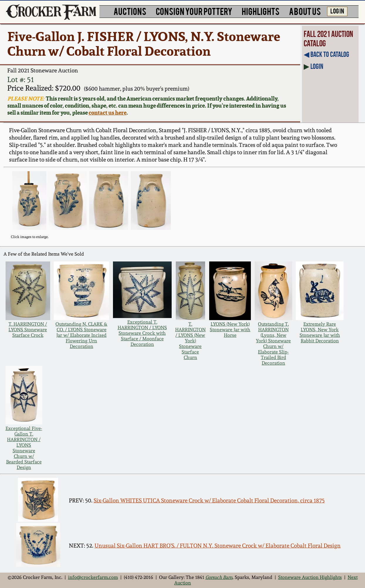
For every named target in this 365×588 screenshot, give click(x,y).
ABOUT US (305, 11)
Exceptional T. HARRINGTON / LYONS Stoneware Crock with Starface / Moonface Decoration (142, 333)
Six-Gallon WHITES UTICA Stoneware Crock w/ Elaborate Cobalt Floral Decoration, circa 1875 (209, 500)
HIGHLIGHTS (261, 11)
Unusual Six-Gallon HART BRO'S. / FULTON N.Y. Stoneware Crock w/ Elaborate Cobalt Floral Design (218, 545)
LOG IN (337, 11)
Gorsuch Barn (219, 577)
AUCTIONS (130, 11)
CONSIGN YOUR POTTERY (194, 11)
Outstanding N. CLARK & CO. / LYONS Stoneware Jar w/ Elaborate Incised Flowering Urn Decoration (81, 335)
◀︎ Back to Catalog (326, 54)
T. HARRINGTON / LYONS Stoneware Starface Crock (28, 330)
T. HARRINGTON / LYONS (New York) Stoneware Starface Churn (190, 341)
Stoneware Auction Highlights (310, 577)
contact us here (108, 113)
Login (317, 66)
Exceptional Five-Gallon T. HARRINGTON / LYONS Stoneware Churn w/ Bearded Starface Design (24, 448)
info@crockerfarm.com (93, 577)
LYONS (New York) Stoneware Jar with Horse (230, 330)
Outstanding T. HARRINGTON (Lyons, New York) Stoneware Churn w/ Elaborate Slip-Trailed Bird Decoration (273, 344)
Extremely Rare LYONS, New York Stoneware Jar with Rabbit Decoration (320, 332)
